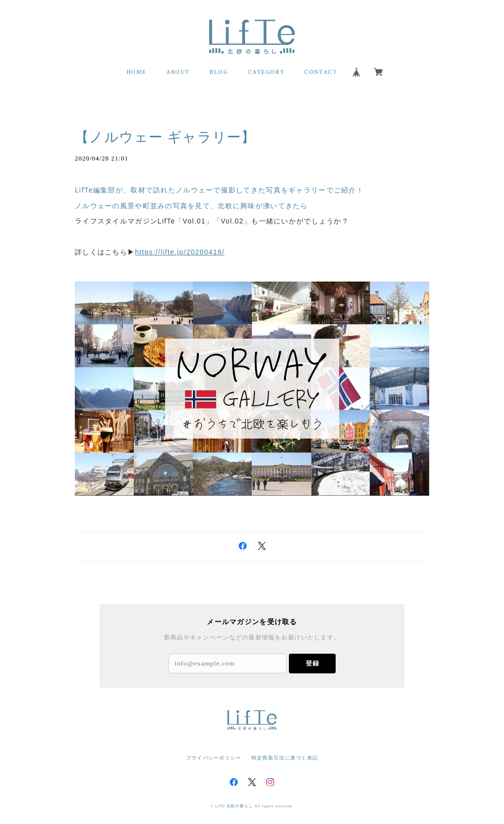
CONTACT (321, 72)
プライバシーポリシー (214, 758)
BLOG (219, 72)
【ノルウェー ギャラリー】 (165, 137)
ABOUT (178, 72)
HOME (137, 72)
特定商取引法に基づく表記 (285, 758)
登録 (313, 663)
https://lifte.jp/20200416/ (180, 252)
